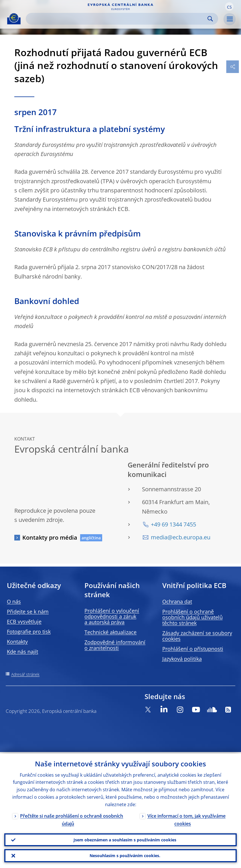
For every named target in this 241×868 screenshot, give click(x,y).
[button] (229, 7)
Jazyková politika (182, 659)
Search (210, 19)
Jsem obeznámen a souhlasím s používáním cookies (125, 839)
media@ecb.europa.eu (181, 537)
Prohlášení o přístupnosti (193, 649)
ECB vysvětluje (24, 622)
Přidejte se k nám (28, 611)
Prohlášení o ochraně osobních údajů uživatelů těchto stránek (192, 617)
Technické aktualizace (110, 632)
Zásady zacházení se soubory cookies (197, 636)
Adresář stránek (25, 674)
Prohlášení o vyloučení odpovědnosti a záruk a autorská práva (112, 616)
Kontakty (17, 642)
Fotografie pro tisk (29, 632)
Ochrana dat (177, 601)
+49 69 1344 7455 (173, 524)
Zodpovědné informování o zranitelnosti (115, 645)
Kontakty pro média (50, 537)
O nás (14, 601)
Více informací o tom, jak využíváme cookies (186, 818)
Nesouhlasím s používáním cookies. (125, 855)
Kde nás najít (22, 652)
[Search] (117, 19)
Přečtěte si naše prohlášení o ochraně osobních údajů (72, 818)
